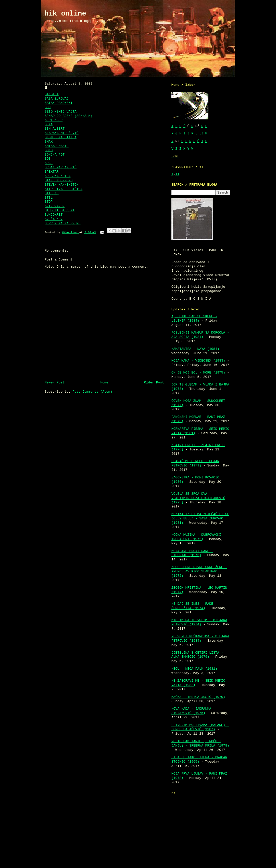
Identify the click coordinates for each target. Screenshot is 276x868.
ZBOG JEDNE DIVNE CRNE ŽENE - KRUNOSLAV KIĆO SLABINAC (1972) (199, 571)
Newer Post (55, 383)
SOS (48, 159)
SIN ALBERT (55, 129)
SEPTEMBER (54, 120)
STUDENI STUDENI (60, 210)
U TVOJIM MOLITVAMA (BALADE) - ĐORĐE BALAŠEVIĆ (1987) (200, 727)
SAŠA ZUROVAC (57, 99)
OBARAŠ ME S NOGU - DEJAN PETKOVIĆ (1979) (195, 463)
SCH (48, 107)
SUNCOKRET (54, 215)
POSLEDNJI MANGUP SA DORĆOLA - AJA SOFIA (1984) (200, 335)
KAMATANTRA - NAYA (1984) (195, 349)
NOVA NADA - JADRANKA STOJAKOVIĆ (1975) (191, 711)
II (178, 174)
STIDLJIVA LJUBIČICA (64, 189)
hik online (65, 14)
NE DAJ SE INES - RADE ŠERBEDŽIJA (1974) (192, 606)
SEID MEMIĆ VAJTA (61, 112)
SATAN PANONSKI (59, 103)
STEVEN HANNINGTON (62, 185)
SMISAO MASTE (57, 146)
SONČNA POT (55, 155)
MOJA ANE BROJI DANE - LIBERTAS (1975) (192, 553)
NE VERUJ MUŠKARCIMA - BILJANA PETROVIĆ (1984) (200, 639)
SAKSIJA (52, 94)
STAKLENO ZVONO (59, 180)
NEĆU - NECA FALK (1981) (194, 669)
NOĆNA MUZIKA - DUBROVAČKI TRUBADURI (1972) (196, 537)
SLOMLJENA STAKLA (61, 137)
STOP (49, 202)
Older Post (154, 383)
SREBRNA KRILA (58, 176)
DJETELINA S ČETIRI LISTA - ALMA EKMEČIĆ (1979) (197, 655)
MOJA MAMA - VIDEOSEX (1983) (198, 361)
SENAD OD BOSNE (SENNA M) (68, 116)
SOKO (49, 150)
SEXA (49, 124)
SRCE (49, 163)
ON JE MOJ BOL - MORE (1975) (198, 373)
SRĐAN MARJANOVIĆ (61, 167)
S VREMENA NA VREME (62, 223)
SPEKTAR (52, 172)
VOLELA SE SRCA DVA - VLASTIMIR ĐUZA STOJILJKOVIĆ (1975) (198, 498)
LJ (201, 134)
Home (104, 383)
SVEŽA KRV (54, 219)
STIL (49, 198)
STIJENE (52, 193)
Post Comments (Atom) (92, 392)
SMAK (49, 142)
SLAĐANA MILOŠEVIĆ (62, 133)
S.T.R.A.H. (55, 206)
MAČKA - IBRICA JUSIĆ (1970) (198, 697)
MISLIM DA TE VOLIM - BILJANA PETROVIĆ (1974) (199, 622)
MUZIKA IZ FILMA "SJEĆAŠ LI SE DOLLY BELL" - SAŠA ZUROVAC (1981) (200, 519)
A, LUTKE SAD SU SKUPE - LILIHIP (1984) (194, 319)
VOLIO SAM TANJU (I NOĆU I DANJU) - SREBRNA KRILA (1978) (200, 743)
